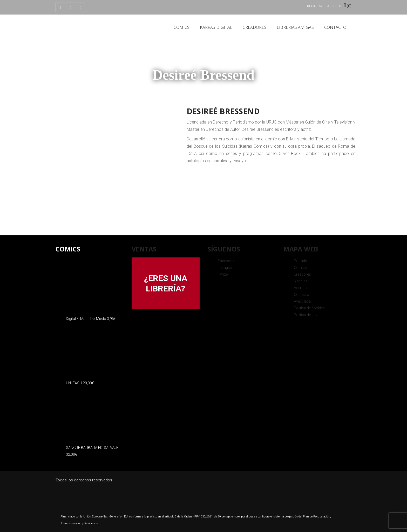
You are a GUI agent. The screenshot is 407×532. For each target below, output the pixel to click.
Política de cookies (309, 308)
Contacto (335, 27)
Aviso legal (303, 301)
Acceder (334, 6)
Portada (300, 261)
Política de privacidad (311, 315)
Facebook (226, 261)
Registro (315, 6)
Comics (182, 27)
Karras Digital (216, 27)
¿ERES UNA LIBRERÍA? (166, 283)
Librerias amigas (295, 27)
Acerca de (302, 288)
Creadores (255, 27)
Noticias (301, 281)
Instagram (226, 268)
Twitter (223, 274)
